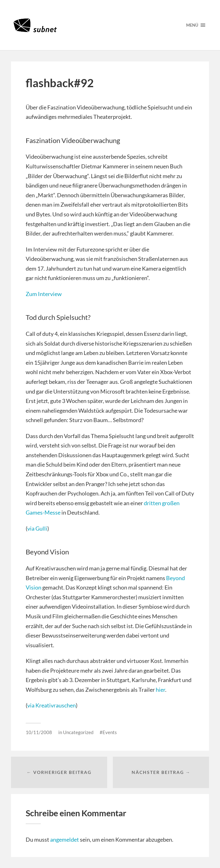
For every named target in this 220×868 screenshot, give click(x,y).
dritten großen (162, 503)
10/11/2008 (39, 732)
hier (160, 690)
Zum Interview (44, 294)
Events (110, 732)
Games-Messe (43, 512)
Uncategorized (78, 732)
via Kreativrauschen (52, 705)
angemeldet (65, 839)
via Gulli (37, 528)
